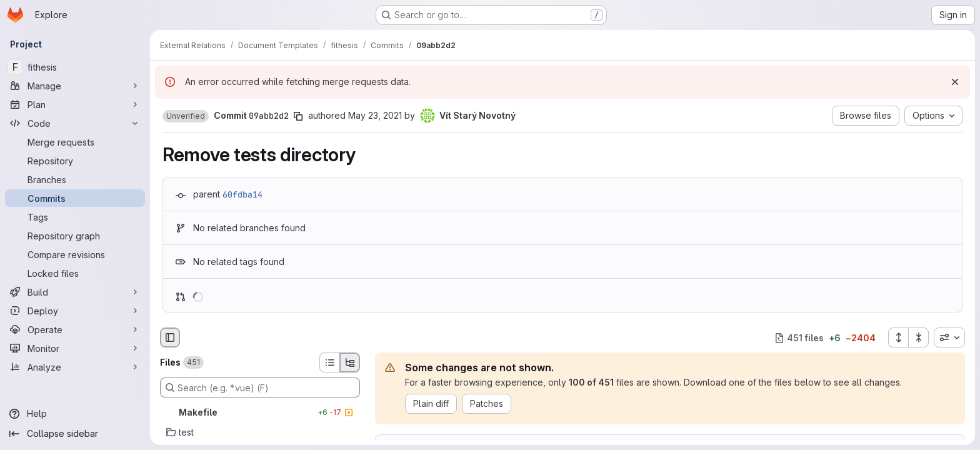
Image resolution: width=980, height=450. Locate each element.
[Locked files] (75, 273)
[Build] (75, 292)
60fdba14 (242, 194)
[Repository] (75, 161)
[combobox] (949, 337)
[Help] (75, 414)
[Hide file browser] (170, 337)
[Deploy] (75, 311)
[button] (186, 116)
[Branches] (75, 179)
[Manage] (75, 86)
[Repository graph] (75, 236)
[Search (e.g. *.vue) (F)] (260, 387)
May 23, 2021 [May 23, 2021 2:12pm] (375, 115)
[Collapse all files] (919, 337)
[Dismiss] (955, 82)
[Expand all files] (898, 337)
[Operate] (75, 329)
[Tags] (75, 217)
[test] (260, 432)
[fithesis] (75, 67)
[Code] (75, 123)
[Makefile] (260, 412)
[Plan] (75, 104)
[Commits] (75, 198)
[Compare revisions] (75, 254)
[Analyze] (75, 367)
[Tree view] (350, 362)
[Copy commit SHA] (298, 116)
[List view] (329, 362)
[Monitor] (75, 348)
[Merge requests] (75, 142)
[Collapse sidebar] (75, 434)
